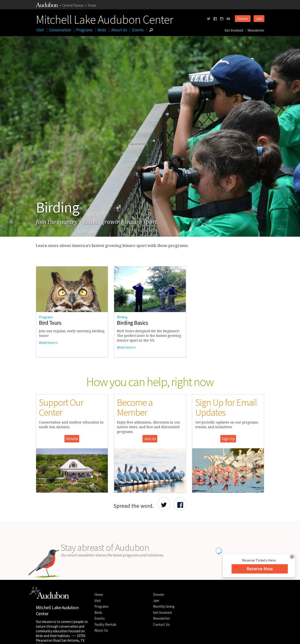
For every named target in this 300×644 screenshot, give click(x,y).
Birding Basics (132, 323)
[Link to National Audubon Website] (47, 6)
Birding (122, 317)
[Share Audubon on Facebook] (180, 504)
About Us (119, 30)
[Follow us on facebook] (215, 19)
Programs (84, 30)
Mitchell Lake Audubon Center (105, 18)
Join (259, 19)
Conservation (60, 30)
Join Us (150, 439)
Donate (243, 19)
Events (138, 30)
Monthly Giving (164, 606)
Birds (102, 30)
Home (99, 594)
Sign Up (228, 439)
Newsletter (256, 30)
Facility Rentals (105, 624)
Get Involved (234, 30)
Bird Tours (50, 323)
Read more (47, 343)
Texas (92, 5)
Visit (40, 30)
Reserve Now (260, 569)
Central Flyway (73, 5)
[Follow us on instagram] (222, 19)
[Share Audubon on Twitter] (164, 504)
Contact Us (161, 624)
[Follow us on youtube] (228, 19)
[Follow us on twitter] (209, 19)
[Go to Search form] (151, 30)
